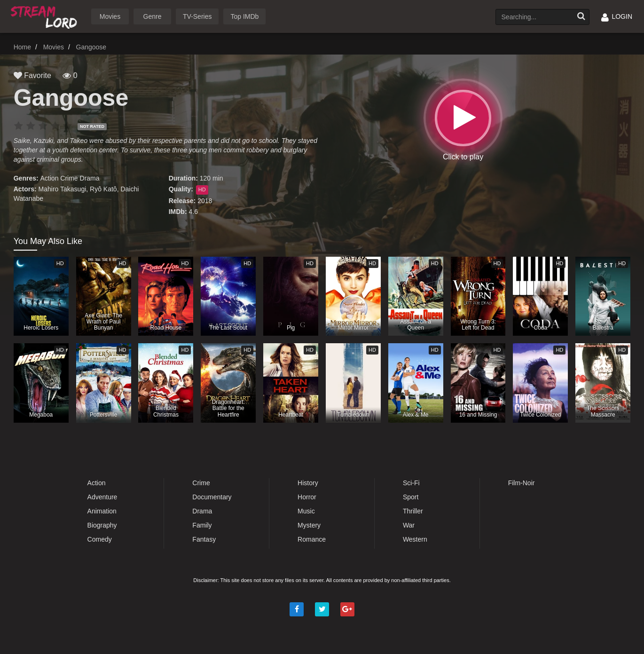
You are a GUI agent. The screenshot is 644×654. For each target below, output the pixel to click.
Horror (307, 497)
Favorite (32, 75)
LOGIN (617, 16)
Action (50, 178)
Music (306, 511)
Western (415, 539)
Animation (102, 511)
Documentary (212, 497)
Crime (69, 178)
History (308, 483)
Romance (312, 539)
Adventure (102, 497)
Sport (411, 497)
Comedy (100, 539)
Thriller (413, 511)
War (409, 525)
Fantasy (204, 539)
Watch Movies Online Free (46, 16)
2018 (205, 201)
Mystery (309, 525)
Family (202, 525)
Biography (102, 525)
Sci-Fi (411, 483)
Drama (90, 178)
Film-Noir (522, 483)
